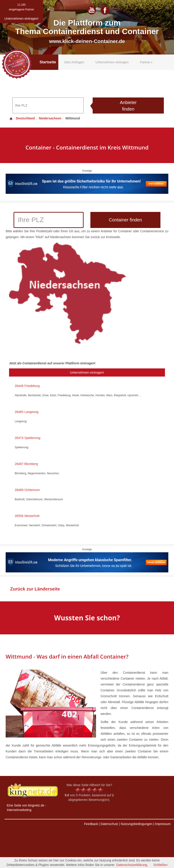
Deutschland (22, 118)
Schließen (160, 865)
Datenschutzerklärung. (132, 865)
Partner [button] (146, 62)
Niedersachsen (50, 118)
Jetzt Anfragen (74, 62)
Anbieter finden (128, 106)
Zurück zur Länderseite (35, 589)
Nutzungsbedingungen (136, 824)
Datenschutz (109, 824)
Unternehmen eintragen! (87, 372)
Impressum (163, 824)
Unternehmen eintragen (112, 62)
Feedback (91, 824)
